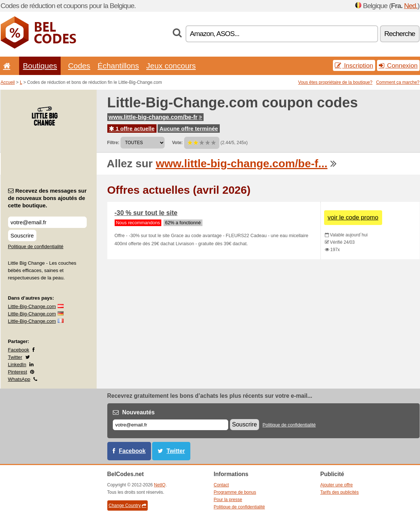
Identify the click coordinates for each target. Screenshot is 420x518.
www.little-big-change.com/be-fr (155, 117)
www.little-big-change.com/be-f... (242, 163)
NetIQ (160, 485)
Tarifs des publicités (340, 492)
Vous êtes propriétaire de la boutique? (335, 82)
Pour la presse (228, 500)
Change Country (128, 506)
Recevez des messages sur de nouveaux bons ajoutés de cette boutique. (47, 198)
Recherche (400, 34)
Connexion (398, 65)
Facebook (19, 350)
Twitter (15, 357)
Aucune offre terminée (189, 128)
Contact (221, 485)
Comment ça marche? (398, 82)
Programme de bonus (235, 492)
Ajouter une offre (337, 485)
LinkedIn (17, 365)
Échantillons (119, 66)
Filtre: (113, 143)
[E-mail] (170, 425)
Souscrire (22, 235)
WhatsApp (19, 379)
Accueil (8, 82)
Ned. (411, 6)
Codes (79, 66)
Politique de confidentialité (36, 247)
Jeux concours (171, 66)
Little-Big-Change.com (32, 306)
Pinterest (18, 372)
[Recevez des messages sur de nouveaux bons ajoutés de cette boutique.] (47, 222)
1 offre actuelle (132, 128)
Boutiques (40, 66)
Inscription (354, 65)
